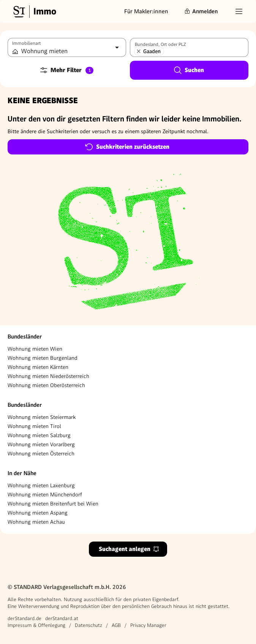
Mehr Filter (66, 70)
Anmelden (201, 11)
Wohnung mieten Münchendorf (45, 494)
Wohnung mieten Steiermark (42, 417)
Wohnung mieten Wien (35, 349)
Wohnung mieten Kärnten (38, 367)
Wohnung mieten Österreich (41, 453)
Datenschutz (88, 625)
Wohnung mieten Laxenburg (41, 485)
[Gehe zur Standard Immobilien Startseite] (34, 11)
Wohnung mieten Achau (36, 522)
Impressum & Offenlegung (36, 625)
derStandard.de (24, 618)
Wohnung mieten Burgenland (43, 358)
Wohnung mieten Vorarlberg (41, 444)
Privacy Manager (148, 625)
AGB (116, 625)
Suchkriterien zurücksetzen (127, 147)
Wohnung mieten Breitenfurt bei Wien (53, 504)
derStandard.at (62, 618)
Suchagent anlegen (129, 549)
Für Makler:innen (146, 11)
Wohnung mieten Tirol (34, 426)
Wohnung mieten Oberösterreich (46, 385)
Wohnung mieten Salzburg (39, 435)
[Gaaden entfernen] (139, 51)
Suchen (189, 70)
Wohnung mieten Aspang (38, 513)
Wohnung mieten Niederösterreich (48, 376)
